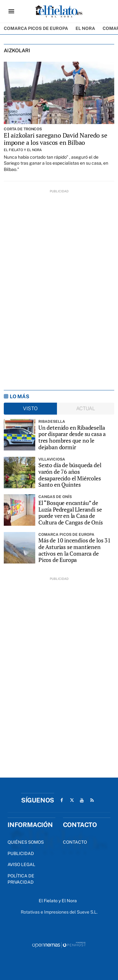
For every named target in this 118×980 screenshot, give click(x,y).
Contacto (75, 842)
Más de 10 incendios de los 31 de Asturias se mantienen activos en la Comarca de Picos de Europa (75, 550)
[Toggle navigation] (11, 11)
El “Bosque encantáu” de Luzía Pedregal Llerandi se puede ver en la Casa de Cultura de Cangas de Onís (71, 513)
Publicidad (21, 853)
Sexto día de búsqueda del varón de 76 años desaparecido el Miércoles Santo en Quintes (70, 475)
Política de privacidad (21, 879)
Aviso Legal (21, 864)
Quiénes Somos (26, 842)
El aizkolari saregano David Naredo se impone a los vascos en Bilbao (56, 139)
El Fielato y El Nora (23, 150)
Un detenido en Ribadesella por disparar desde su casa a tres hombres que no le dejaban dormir (72, 437)
